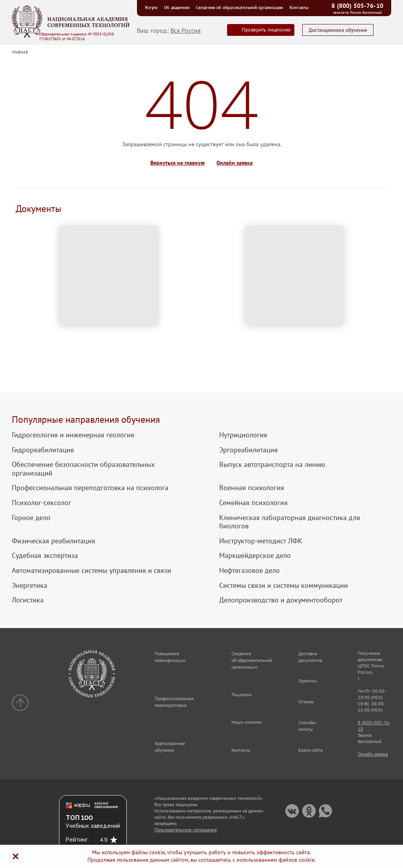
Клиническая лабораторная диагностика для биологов (290, 522)
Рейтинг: (77, 840)
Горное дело (31, 518)
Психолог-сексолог (42, 503)
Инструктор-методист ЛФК (261, 541)
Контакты (299, 7)
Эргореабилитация (249, 450)
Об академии (178, 7)
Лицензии (242, 694)
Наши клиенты (247, 722)
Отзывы (306, 702)
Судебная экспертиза (45, 556)
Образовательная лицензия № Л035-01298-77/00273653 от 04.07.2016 (77, 37)
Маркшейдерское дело (255, 556)
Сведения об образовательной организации (241, 7)
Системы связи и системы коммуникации (284, 585)
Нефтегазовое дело (250, 571)
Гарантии (308, 681)
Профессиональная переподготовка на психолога (90, 488)
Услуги (153, 7)
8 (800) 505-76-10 (357, 6)
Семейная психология (253, 503)
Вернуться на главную (177, 163)
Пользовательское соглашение (186, 830)
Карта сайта (311, 750)
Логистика (28, 600)
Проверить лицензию (266, 30)
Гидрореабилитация (43, 450)
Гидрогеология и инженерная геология (73, 435)
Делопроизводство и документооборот (281, 600)
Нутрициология (243, 435)
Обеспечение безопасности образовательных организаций (83, 469)
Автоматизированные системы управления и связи (92, 571)
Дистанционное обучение (338, 30)
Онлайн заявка (235, 163)
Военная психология (252, 488)
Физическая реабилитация (54, 541)
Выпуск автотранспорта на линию (272, 465)
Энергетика (30, 585)
